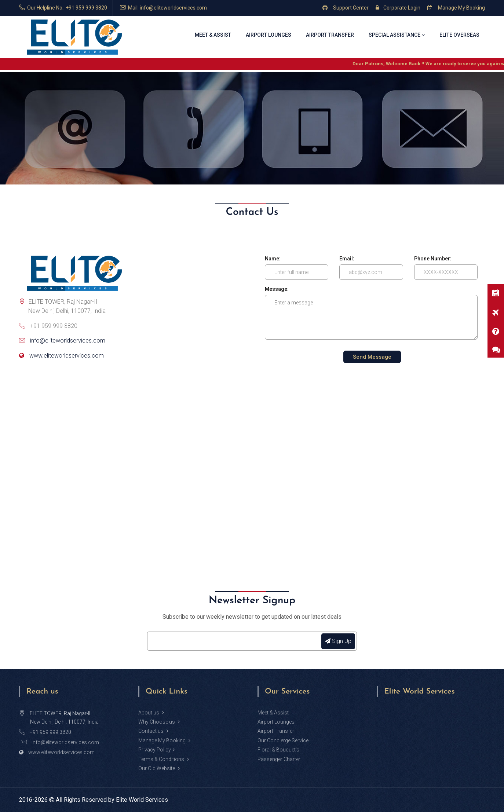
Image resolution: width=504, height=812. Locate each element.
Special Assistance (397, 35)
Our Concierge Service (283, 740)
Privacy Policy (156, 750)
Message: (277, 289)
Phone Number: (433, 259)
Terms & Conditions (164, 759)
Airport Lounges (269, 35)
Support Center (346, 8)
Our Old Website (159, 768)
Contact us (153, 731)
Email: (347, 259)
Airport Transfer (330, 35)
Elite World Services (142, 800)
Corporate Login (398, 8)
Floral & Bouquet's (278, 750)
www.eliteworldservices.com (67, 356)
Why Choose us (159, 722)
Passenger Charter (279, 759)
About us (151, 713)
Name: (273, 259)
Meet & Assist (213, 35)
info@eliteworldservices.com (68, 341)
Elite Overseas (459, 35)
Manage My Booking (456, 8)
